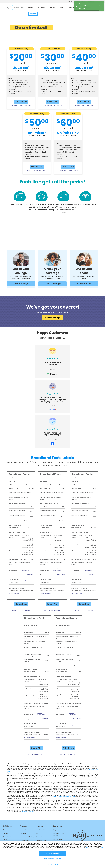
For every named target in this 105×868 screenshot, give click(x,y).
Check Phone (84, 284)
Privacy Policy (30, 574)
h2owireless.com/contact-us (24, 581)
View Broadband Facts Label (21, 106)
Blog (55, 830)
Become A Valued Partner (59, 834)
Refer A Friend (24, 830)
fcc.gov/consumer (14, 594)
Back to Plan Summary (21, 610)
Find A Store (41, 837)
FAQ (38, 833)
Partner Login (58, 839)
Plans (5, 830)
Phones (5, 833)
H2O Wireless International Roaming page (62, 797)
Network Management (26, 570)
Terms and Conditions (28, 812)
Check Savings (21, 284)
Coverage (23, 833)
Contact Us (40, 830)
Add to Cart (21, 102)
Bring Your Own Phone (8, 838)
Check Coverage (52, 284)
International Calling (27, 837)
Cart (69, 1)
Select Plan (21, 604)
